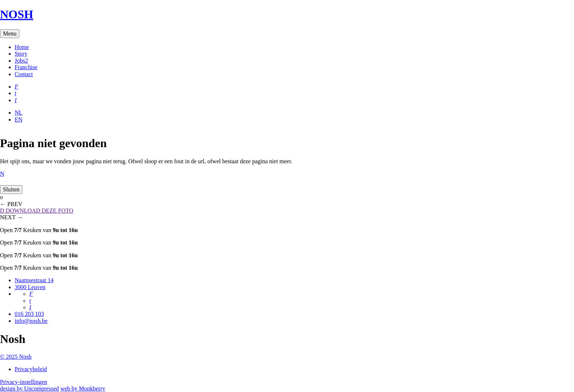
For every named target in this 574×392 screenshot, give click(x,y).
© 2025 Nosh (16, 357)
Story (21, 54)
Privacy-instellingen (24, 382)
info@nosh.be (31, 321)
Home (22, 47)
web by (83, 389)
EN (18, 120)
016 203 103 (29, 314)
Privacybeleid (31, 369)
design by (29, 389)
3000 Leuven (30, 287)
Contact (24, 74)
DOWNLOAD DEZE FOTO (37, 211)
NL (18, 113)
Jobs (21, 61)
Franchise (26, 67)
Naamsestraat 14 (34, 280)
